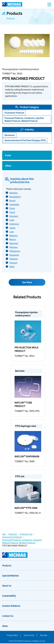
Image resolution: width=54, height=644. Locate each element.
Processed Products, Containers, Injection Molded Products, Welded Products (22, 542)
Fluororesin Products (12, 538)
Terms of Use (29, 636)
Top (4, 535)
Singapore (13, 255)
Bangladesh (13, 197)
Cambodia (13, 204)
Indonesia (13, 224)
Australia (13, 193)
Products (13, 535)
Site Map (44, 636)
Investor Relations (11, 606)
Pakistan (13, 247)
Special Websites (10, 576)
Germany (13, 216)
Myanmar (13, 243)
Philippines (13, 251)
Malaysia (13, 235)
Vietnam (13, 263)
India (12, 220)
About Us (7, 586)
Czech (12, 212)
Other (12, 267)
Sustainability (9, 596)
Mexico (13, 239)
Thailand (13, 259)
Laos (12, 232)
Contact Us (8, 616)
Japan (12, 228)
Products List (26, 535)
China (12, 208)
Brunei (12, 200)
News (5, 627)
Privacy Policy (12, 636)
